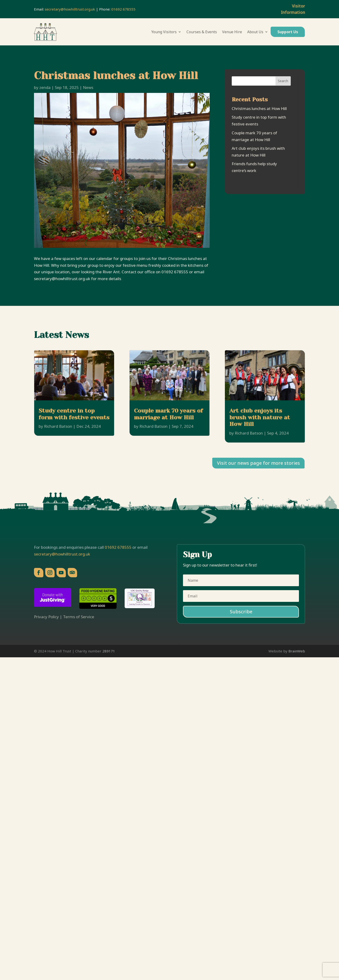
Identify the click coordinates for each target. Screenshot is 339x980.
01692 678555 (123, 9)
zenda (45, 87)
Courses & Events (202, 32)
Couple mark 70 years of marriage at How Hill (168, 414)
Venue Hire (232, 32)
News (88, 87)
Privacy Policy (46, 617)
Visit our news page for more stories (258, 463)
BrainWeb (297, 651)
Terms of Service (79, 617)
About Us (255, 32)
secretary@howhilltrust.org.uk (70, 9)
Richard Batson (58, 426)
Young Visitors (164, 32)
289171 (109, 651)
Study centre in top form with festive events (74, 414)
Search (283, 81)
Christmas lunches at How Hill (259, 108)
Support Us (288, 32)
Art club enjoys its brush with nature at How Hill (260, 417)
